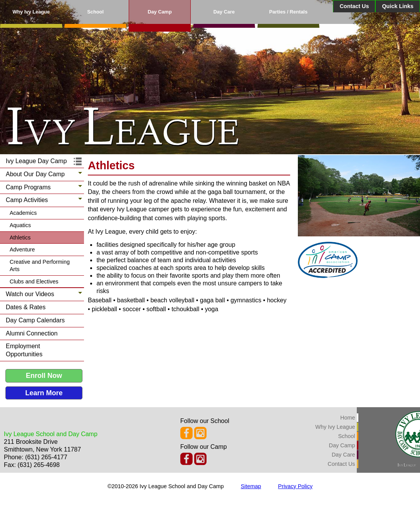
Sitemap (251, 486)
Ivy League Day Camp (36, 161)
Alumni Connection (32, 333)
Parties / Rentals (288, 12)
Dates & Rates (26, 307)
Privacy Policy (296, 486)
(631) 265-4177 (46, 457)
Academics (23, 213)
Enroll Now (44, 376)
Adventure (22, 249)
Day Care (224, 12)
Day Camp (160, 12)
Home (348, 418)
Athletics (20, 238)
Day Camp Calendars (35, 320)
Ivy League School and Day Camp (51, 434)
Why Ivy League (31, 12)
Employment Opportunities (24, 350)
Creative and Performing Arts (40, 265)
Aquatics (20, 225)
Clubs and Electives (34, 281)
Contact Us (354, 6)
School (95, 12)
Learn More (44, 393)
